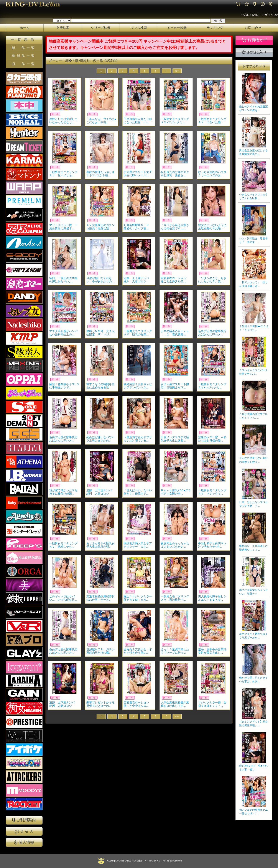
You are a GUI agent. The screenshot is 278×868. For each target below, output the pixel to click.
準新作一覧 (24, 56)
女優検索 (63, 28)
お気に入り (254, 52)
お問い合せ (253, 28)
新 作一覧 (24, 48)
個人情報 (24, 842)
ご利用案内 (24, 820)
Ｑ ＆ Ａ (24, 831)
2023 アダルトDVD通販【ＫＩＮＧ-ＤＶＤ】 (141, 861)
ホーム (25, 28)
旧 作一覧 (24, 64)
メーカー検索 (177, 28)
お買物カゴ (254, 40)
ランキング (215, 28)
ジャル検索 (139, 28)
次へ (177, 71)
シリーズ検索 (101, 28)
